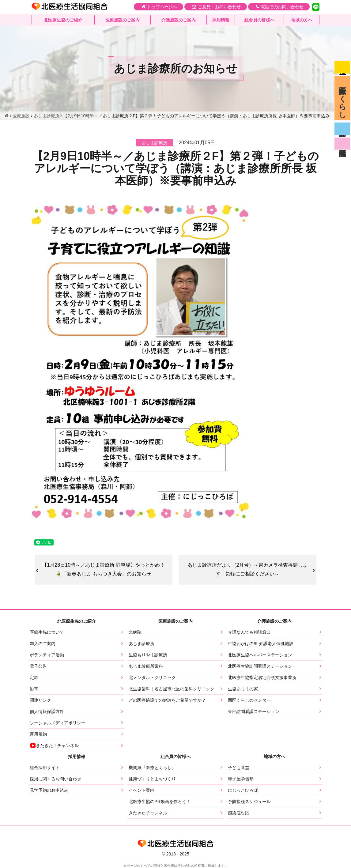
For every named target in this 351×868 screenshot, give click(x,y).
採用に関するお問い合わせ (55, 779)
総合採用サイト (45, 768)
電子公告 (38, 666)
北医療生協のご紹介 (63, 20)
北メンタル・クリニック (152, 677)
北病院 (135, 632)
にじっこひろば (243, 790)
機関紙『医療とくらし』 (152, 768)
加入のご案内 (43, 643)
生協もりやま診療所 (148, 655)
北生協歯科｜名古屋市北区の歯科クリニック (172, 689)
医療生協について (47, 632)
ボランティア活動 (47, 655)
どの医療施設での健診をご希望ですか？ (167, 700)
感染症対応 (342, 67)
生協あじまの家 (243, 689)
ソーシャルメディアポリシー (58, 723)
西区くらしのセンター (249, 700)
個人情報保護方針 (47, 711)
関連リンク (40, 700)
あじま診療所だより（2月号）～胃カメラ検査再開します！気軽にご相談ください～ (248, 569)
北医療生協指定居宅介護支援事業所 (262, 677)
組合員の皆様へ (259, 20)
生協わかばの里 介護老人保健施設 (261, 643)
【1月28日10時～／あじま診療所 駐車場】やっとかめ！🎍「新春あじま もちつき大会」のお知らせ (104, 569)
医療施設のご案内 (123, 20)
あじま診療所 (142, 643)
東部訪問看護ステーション (254, 711)
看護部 (342, 143)
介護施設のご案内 (179, 20)
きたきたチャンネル (148, 813)
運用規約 (38, 734)
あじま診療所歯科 (146, 666)
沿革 (34, 689)
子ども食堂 (239, 768)
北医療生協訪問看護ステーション (260, 666)
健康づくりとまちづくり (152, 779)
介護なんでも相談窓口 (249, 632)
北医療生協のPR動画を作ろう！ (159, 802)
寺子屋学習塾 (241, 779)
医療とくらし (343, 98)
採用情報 (221, 20)
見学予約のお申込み (49, 790)
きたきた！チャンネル (54, 745)
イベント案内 (142, 790)
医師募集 (342, 129)
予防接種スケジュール (249, 802)
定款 (34, 677)
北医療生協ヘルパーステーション (260, 655)
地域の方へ (302, 20)
